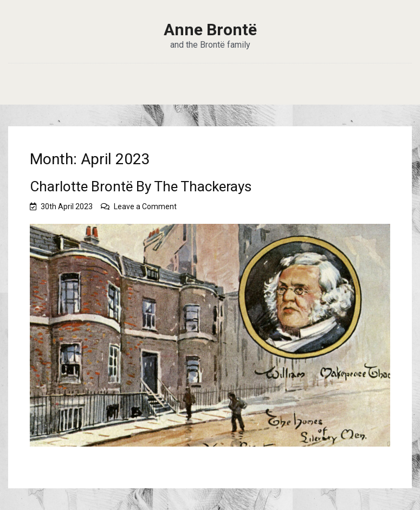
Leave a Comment (145, 206)
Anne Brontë (210, 30)
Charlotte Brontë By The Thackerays (141, 186)
